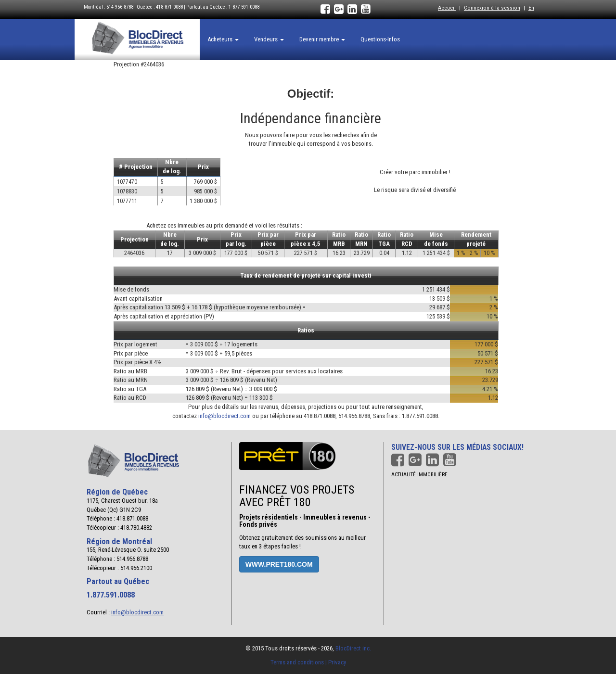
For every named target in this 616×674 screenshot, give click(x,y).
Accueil (447, 8)
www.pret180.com (279, 564)
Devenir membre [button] (322, 39)
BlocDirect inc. (353, 648)
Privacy (337, 662)
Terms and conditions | (299, 662)
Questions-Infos (380, 39)
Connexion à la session (492, 8)
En (531, 8)
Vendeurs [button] (269, 39)
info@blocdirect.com (225, 416)
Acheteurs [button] (223, 39)
